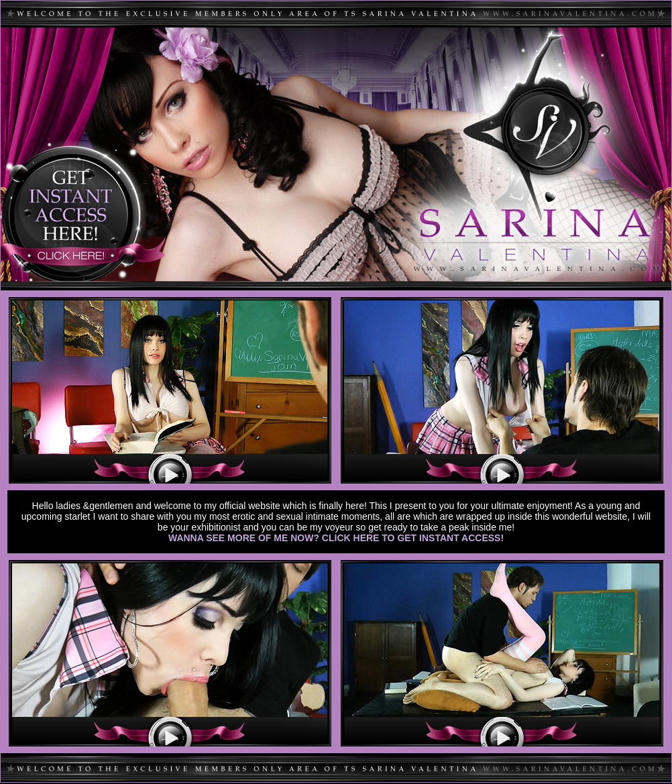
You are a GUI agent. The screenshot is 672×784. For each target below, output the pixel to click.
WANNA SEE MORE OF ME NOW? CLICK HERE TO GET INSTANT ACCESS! (336, 538)
